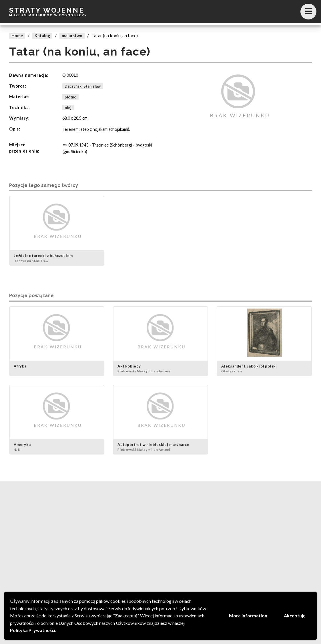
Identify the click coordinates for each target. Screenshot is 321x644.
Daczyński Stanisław (83, 86)
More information (248, 616)
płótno (70, 97)
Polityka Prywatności (33, 630)
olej (68, 108)
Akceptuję (295, 616)
